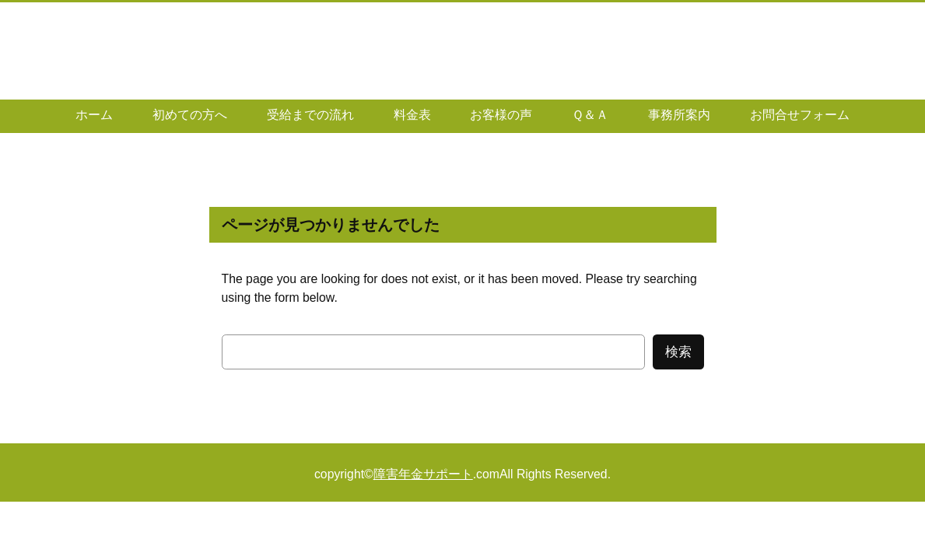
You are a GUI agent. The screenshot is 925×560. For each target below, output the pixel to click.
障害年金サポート (423, 474)
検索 (678, 352)
